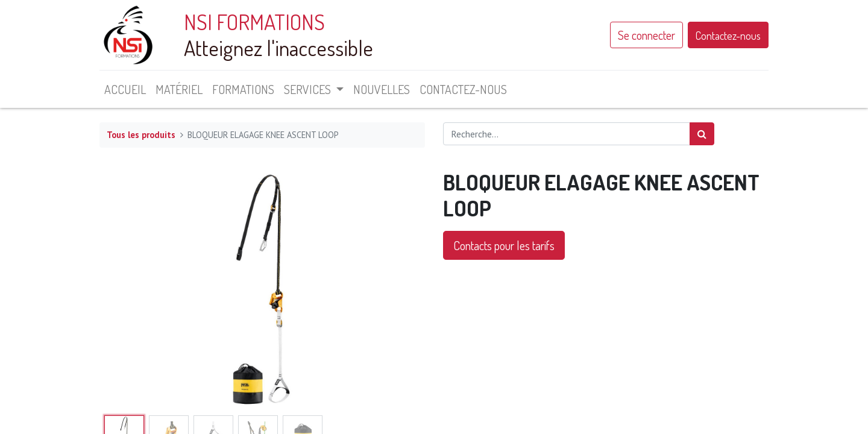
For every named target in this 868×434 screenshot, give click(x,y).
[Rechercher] (702, 134)
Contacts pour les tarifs (504, 245)
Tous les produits (141, 135)
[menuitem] (125, 89)
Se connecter (646, 35)
